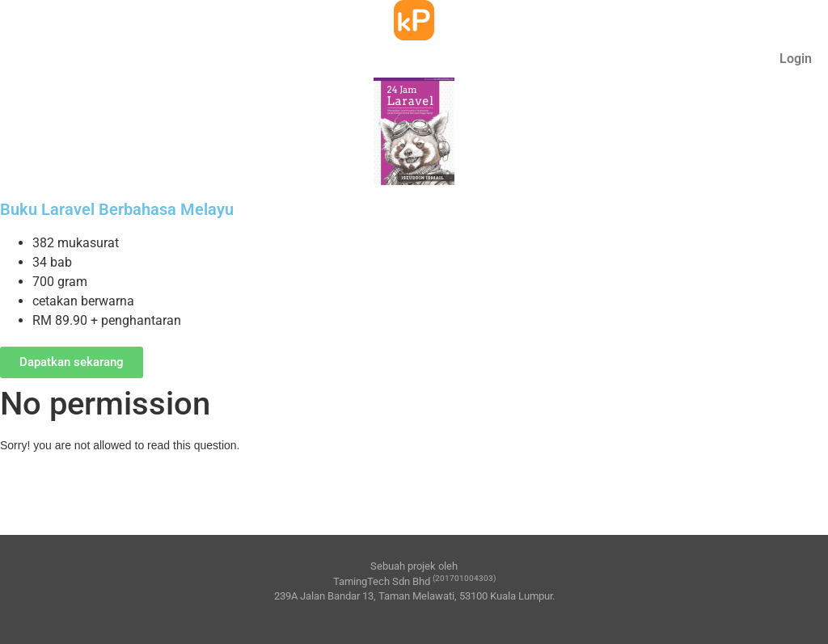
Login (796, 59)
